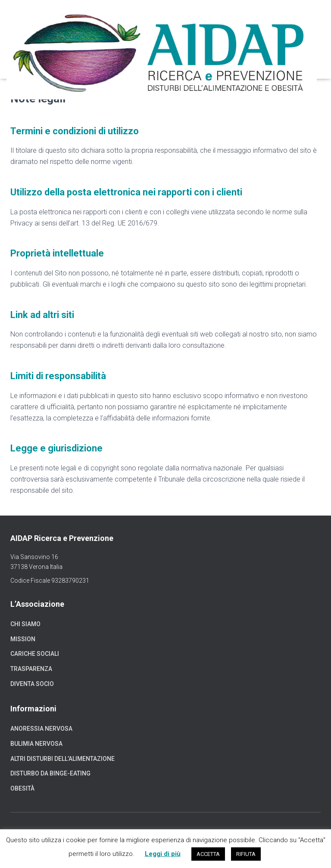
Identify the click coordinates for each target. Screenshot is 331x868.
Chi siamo (25, 624)
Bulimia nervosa (36, 744)
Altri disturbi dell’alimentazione (62, 759)
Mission (23, 639)
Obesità (22, 788)
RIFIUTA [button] (246, 854)
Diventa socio (32, 684)
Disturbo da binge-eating (50, 773)
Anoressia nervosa (41, 729)
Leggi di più (163, 854)
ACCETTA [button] (208, 854)
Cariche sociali (35, 654)
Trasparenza (31, 669)
